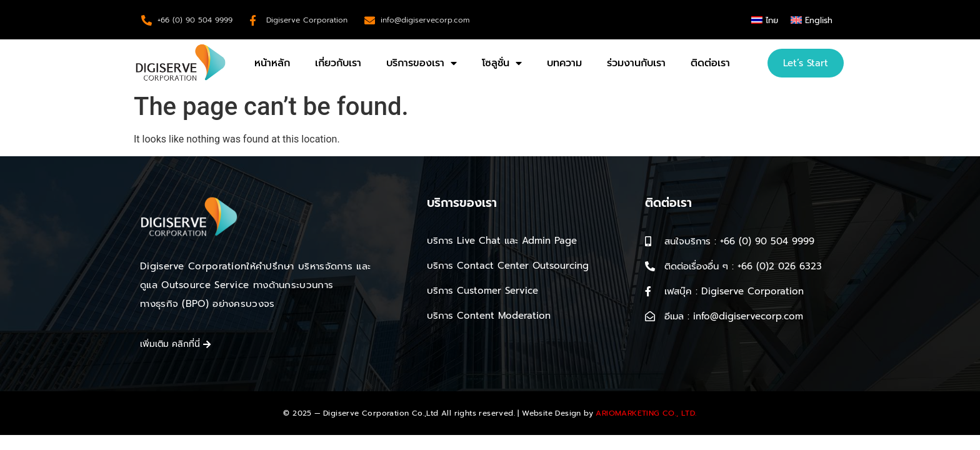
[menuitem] (765, 20)
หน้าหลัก (272, 63)
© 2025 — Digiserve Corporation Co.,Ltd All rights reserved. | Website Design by (490, 413)
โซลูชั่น (502, 63)
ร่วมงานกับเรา (636, 63)
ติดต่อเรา (710, 63)
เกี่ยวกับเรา (338, 63)
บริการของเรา (422, 63)
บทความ (564, 63)
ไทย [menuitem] (772, 20)
